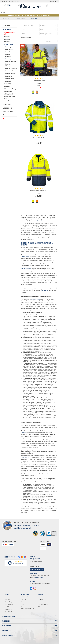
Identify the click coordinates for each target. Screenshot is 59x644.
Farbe (24, 30)
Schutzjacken (7, 86)
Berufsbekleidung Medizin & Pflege (10, 97)
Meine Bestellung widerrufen (37, 569)
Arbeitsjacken (7, 39)
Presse (23, 604)
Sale (4, 118)
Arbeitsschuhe (7, 26)
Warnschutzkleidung (8, 44)
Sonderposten (7, 101)
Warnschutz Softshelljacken (9, 65)
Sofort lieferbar (29, 26)
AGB (39, 597)
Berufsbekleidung (35, 299)
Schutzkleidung (25, 257)
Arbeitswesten (7, 42)
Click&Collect (8, 609)
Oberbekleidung (7, 84)
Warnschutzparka (9, 59)
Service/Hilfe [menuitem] (53, 1)
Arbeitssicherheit (8, 108)
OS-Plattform (41, 607)
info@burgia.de (39, 577)
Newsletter (7, 607)
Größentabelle (25, 597)
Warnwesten (8, 52)
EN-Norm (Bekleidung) (46, 34)
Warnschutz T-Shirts (10, 71)
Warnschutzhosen (9, 49)
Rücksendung (8, 602)
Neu (4, 115)
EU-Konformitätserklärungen (28, 608)
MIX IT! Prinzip (8, 612)
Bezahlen (7, 597)
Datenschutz (41, 602)
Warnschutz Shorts (9, 79)
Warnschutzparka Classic (39, 81)
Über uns (23, 599)
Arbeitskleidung (7, 29)
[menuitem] (19, 5)
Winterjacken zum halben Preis (9, 33)
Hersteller (43, 26)
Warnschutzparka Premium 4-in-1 (39, 191)
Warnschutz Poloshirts (10, 73)
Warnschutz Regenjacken (11, 61)
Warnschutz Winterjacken (8, 55)
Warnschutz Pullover (10, 76)
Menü (4, 13)
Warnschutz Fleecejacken (11, 68)
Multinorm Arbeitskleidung (10, 89)
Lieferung (7, 599)
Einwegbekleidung (8, 91)
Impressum (41, 599)
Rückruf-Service (9, 604)
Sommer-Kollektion (8, 111)
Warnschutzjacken (9, 47)
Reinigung (24, 433)
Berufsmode (45, 291)
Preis (23, 34)
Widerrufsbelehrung (43, 604)
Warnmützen (8, 81)
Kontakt (23, 602)
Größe (42, 30)
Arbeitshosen (7, 37)
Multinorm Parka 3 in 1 (39, 138)
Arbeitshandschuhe (8, 105)
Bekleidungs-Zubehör (8, 94)
